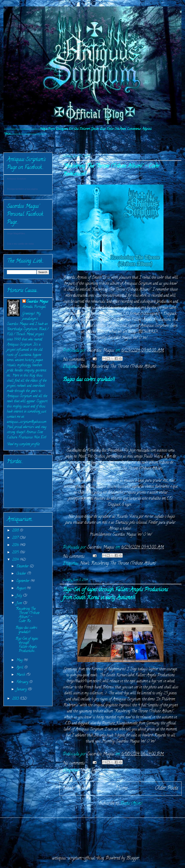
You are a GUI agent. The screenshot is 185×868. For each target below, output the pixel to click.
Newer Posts (75, 788)
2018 (16, 531)
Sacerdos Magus (37, 302)
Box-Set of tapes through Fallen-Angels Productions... (27, 645)
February (23, 682)
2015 (16, 553)
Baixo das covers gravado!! (89, 380)
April (20, 668)
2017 (16, 538)
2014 (16, 560)
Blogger (133, 858)
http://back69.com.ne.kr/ (84, 681)
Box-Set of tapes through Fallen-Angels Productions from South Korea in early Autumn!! (115, 594)
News (85, 367)
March (21, 675)
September (23, 581)
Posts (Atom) (131, 804)
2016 (16, 545)
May (20, 660)
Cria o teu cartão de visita (20, 244)
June (20, 603)
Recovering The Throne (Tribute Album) (123, 367)
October (22, 574)
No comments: (75, 360)
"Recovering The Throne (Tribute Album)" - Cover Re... (27, 615)
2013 (16, 699)
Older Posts (166, 788)
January (22, 690)
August (22, 588)
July (20, 596)
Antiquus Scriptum (16, 179)
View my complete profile (23, 444)
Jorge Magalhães (16, 233)
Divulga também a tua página (22, 189)
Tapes (96, 770)
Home (121, 788)
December (23, 567)
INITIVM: (18, 142)
